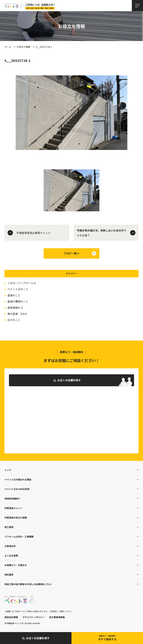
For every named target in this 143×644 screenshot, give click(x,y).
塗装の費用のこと (18, 301)
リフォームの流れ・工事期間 (19, 536)
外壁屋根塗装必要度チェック (34, 233)
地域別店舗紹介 (12, 498)
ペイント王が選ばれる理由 (18, 479)
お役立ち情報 (23, 47)
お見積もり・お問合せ (16, 565)
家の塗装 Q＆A (17, 314)
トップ (8, 470)
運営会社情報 (11, 617)
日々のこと (14, 320)
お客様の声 (10, 546)
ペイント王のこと (18, 289)
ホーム (8, 47)
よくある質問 (11, 556)
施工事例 (9, 527)
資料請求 (9, 575)
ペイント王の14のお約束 (17, 489)
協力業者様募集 (57, 617)
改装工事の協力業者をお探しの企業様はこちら (28, 584)
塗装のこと (14, 295)
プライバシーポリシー (34, 617)
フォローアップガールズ (22, 283)
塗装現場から (15, 308)
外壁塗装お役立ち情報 (16, 517)
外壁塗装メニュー (13, 508)
